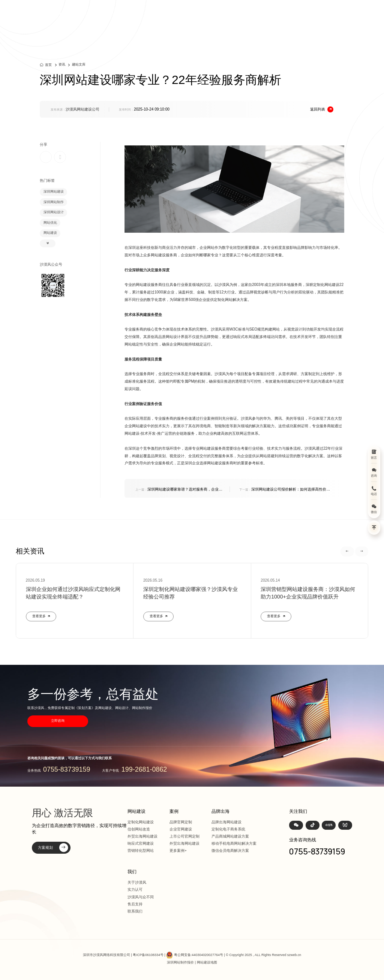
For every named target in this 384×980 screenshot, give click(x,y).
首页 (193, 12)
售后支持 (135, 904)
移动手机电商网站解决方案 (234, 843)
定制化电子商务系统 (228, 829)
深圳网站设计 (54, 212)
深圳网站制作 (54, 202)
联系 (322, 12)
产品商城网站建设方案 (230, 836)
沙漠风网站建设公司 (82, 109)
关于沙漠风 (137, 882)
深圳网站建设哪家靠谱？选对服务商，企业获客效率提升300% (179, 490)
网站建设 (214, 12)
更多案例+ (178, 851)
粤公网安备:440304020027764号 (199, 955)
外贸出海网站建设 (142, 836)
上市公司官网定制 (184, 836)
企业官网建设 (181, 829)
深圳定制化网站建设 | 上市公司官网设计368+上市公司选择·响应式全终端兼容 (105, 12)
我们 (306, 12)
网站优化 (50, 223)
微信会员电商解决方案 (230, 851)
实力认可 (135, 889)
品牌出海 (270, 12)
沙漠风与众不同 (141, 897)
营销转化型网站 (141, 851)
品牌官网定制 (181, 822)
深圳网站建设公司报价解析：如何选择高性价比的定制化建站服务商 (285, 490)
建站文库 (79, 64)
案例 (234, 12)
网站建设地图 (207, 962)
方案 (250, 12)
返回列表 (322, 109)
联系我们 (135, 911)
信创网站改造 (139, 829)
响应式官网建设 (141, 843)
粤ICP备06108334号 (148, 955)
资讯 (289, 12)
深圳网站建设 (54, 192)
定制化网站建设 (141, 822)
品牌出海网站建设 (226, 822)
